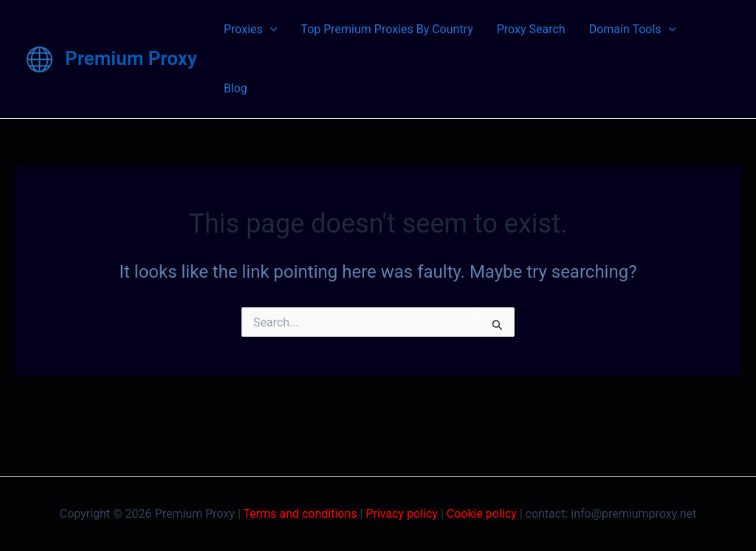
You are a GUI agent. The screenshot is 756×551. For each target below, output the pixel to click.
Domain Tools (633, 30)
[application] (270, 30)
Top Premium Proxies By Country (386, 29)
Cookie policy (482, 514)
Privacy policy (402, 514)
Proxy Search (531, 29)
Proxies (250, 30)
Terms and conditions (300, 514)
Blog (236, 88)
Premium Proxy (131, 58)
